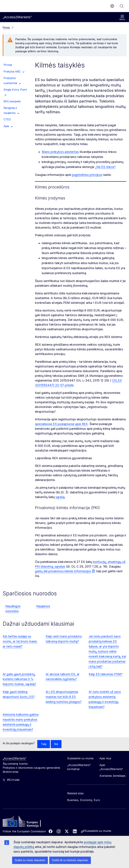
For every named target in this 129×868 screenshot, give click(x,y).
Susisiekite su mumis (98, 831)
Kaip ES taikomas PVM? (106, 674)
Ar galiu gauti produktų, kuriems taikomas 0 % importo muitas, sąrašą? (19, 679)
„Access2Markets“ (14, 758)
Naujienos (43, 606)
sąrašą (60, 497)
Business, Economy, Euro (84, 800)
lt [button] (112, 6)
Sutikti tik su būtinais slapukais (70, 860)
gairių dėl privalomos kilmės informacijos (63, 571)
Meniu (122, 18)
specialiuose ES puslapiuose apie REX (61, 424)
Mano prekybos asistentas (60, 152)
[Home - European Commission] (27, 822)
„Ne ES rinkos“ (105, 167)
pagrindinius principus (87, 175)
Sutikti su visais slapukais (30, 860)
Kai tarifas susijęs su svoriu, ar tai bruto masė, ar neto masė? (20, 641)
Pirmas (6, 27)
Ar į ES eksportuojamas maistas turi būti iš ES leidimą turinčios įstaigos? (64, 697)
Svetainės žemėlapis (112, 776)
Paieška (122, 6)
